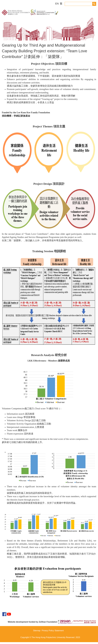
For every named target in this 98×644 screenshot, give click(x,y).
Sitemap (37, 632)
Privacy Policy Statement (53, 632)
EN (57, 4)
